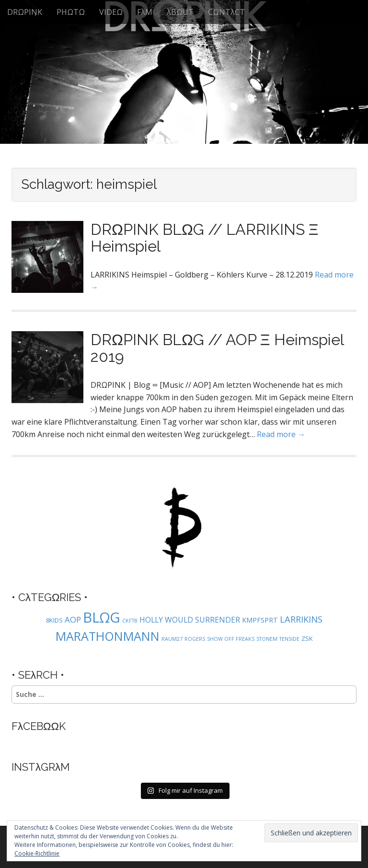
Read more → (281, 434)
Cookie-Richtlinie (37, 853)
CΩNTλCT (226, 12)
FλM (145, 12)
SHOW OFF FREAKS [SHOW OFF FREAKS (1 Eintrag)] (231, 639)
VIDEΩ (111, 12)
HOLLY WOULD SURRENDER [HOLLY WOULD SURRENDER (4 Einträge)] (190, 620)
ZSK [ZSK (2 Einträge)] (307, 638)
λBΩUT (180, 12)
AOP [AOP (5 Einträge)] (73, 619)
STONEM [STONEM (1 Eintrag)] (267, 639)
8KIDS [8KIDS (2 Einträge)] (54, 620)
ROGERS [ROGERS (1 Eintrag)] (195, 639)
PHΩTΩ (71, 12)
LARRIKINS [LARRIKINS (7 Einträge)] (301, 619)
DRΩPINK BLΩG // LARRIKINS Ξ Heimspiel (205, 238)
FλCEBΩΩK (39, 726)
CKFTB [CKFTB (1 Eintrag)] (130, 621)
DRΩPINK (25, 12)
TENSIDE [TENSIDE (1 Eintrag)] (289, 639)
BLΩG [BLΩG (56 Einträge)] (102, 617)
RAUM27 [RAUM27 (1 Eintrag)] (172, 639)
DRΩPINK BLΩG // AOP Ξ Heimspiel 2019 (217, 348)
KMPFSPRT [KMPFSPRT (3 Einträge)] (260, 620)
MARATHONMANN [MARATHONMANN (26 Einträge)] (108, 636)
